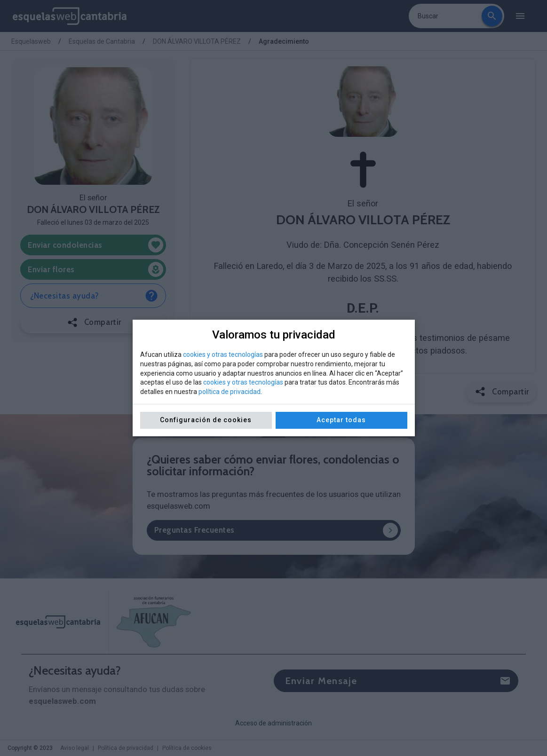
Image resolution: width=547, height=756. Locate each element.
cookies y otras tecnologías (223, 354)
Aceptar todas (341, 420)
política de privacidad (230, 392)
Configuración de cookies (206, 420)
